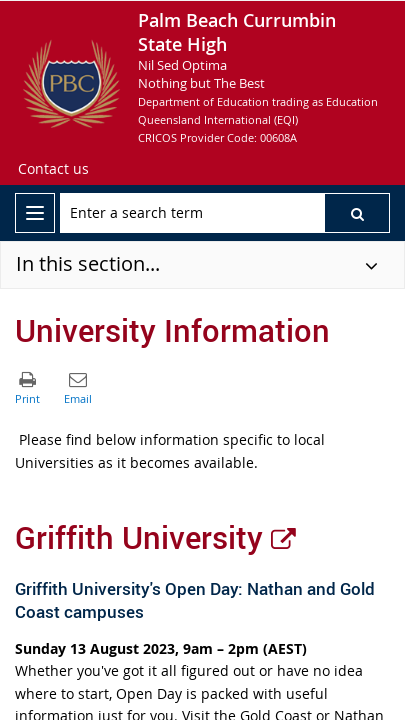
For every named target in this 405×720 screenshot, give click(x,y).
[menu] (35, 213)
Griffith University (155, 537)
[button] (357, 213)
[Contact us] (53, 169)
